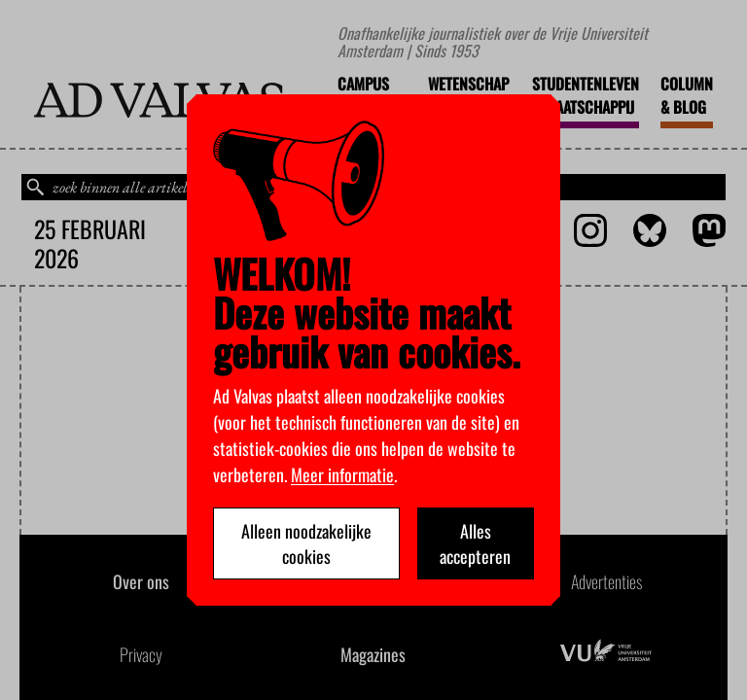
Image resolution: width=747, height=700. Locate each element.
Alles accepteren (475, 543)
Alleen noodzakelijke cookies (306, 543)
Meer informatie (342, 474)
